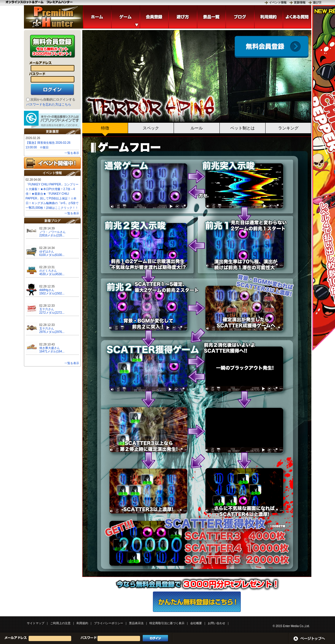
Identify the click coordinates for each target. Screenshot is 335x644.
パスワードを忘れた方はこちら (49, 104)
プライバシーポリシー (109, 623)
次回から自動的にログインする (53, 99)
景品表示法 (136, 623)
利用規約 (82, 623)
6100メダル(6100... (52, 255)
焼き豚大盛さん (50, 348)
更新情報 (300, 2)
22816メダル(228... (52, 235)
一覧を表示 (72, 153)
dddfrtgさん (47, 290)
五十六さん (47, 309)
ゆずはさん (47, 251)
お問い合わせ (217, 623)
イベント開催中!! (52, 163)
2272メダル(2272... (52, 313)
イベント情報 (278, 2)
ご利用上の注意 (60, 623)
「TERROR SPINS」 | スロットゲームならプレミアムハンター (53, 17)
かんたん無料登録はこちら (197, 602)
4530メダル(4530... (52, 274)
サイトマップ (36, 623)
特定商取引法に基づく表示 (167, 623)
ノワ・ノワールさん (53, 232)
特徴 (105, 128)
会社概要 (196, 623)
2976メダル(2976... (52, 332)
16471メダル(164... (52, 351)
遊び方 (317, 2)
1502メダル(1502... (52, 293)
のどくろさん (48, 271)
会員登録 (272, 47)
